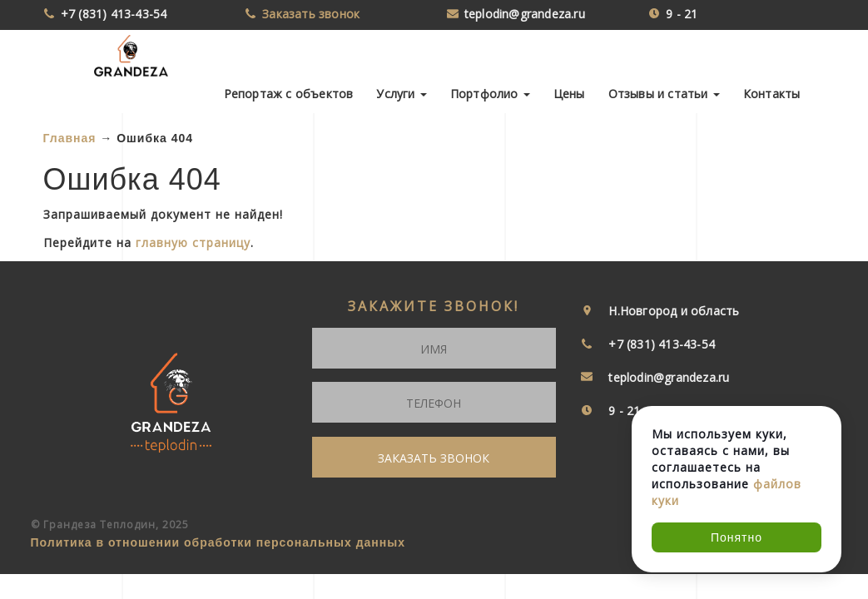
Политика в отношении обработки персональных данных (218, 542)
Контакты (772, 94)
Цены (569, 94)
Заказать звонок (311, 14)
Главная (70, 138)
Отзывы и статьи (664, 94)
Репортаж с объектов (289, 94)
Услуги (401, 94)
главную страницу (193, 243)
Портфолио (490, 94)
